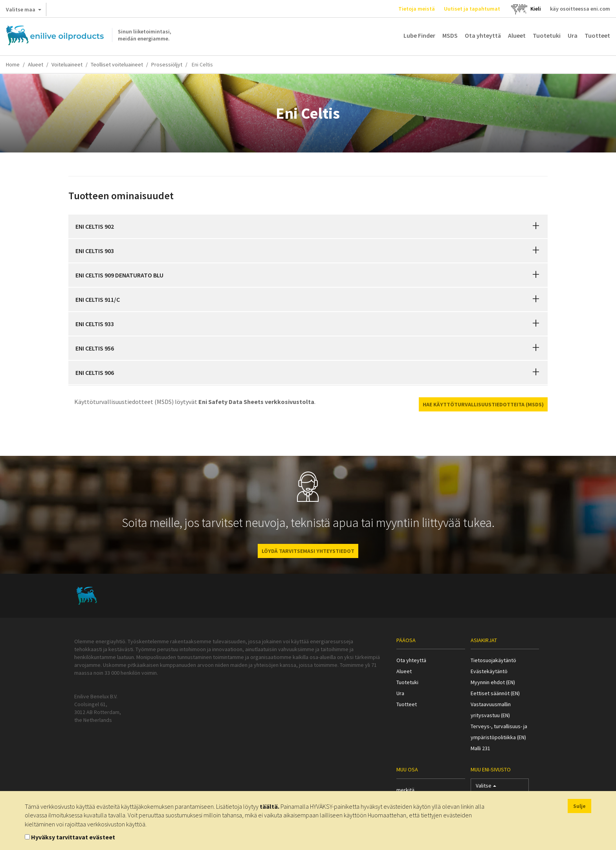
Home (13, 64)
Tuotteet (597, 35)
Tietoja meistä (417, 9)
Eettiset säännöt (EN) (495, 693)
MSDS (450, 35)
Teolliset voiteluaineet (117, 64)
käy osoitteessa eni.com (580, 9)
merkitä (405, 790)
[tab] (308, 226)
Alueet (517, 35)
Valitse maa (24, 11)
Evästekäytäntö (489, 671)
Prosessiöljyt (167, 64)
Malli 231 (480, 748)
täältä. (269, 806)
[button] (536, 226)
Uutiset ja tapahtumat (472, 9)
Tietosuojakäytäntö (493, 660)
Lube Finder (419, 35)
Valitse (486, 787)
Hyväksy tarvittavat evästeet (73, 837)
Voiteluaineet (67, 64)
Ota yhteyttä (483, 35)
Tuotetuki (547, 35)
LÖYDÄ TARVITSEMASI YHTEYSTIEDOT (308, 551)
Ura (573, 35)
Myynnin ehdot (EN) (493, 682)
